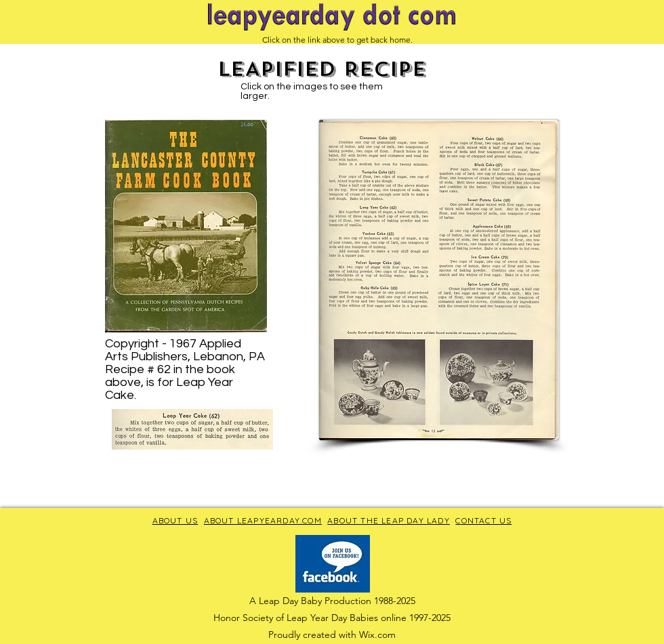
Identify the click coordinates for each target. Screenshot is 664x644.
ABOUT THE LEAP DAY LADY (389, 520)
